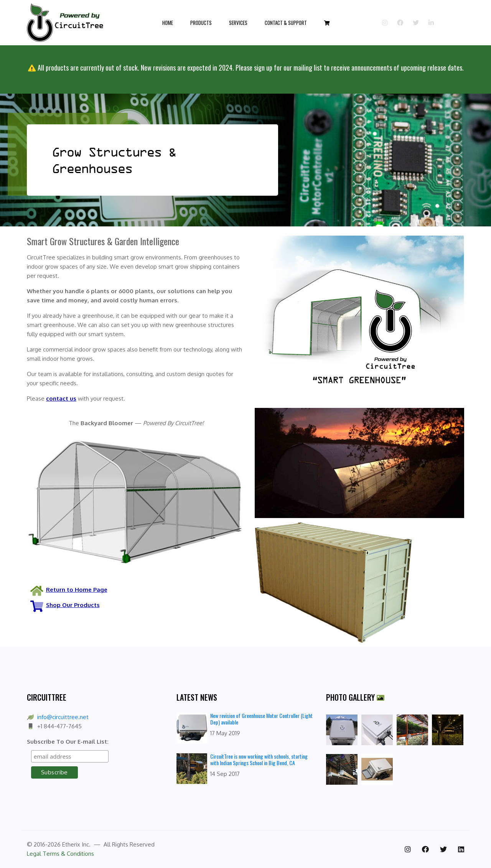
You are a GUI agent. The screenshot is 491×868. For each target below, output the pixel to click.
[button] (327, 23)
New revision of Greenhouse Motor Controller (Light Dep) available (261, 719)
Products (201, 23)
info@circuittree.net (63, 717)
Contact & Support (286, 23)
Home (168, 23)
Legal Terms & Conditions (60, 854)
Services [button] (238, 23)
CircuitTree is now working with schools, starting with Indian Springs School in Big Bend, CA (259, 759)
